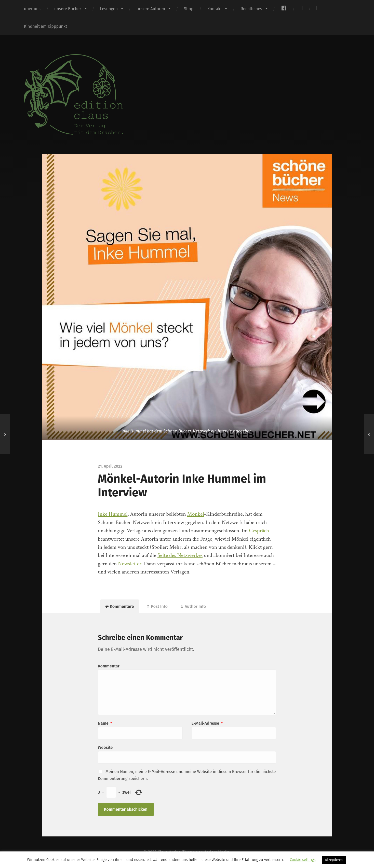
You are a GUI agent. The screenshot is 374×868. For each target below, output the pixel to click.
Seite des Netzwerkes (180, 555)
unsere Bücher (68, 9)
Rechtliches (251, 9)
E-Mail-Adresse (207, 723)
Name (105, 723)
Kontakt (214, 9)
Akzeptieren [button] (334, 860)
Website (105, 747)
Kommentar (109, 666)
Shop (189, 9)
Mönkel (196, 514)
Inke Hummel (113, 514)
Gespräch (259, 531)
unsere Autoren (151, 9)
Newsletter (130, 564)
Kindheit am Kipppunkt (45, 26)
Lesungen (109, 9)
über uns (32, 9)
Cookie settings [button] (303, 860)
